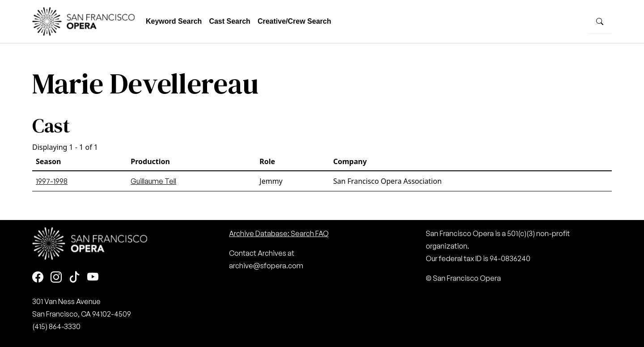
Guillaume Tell (153, 181)
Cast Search (230, 21)
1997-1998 (52, 181)
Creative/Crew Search (294, 21)
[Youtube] (93, 277)
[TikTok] (74, 277)
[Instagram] (56, 277)
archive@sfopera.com (266, 266)
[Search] (600, 21)
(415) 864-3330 (56, 326)
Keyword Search (174, 21)
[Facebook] (38, 277)
